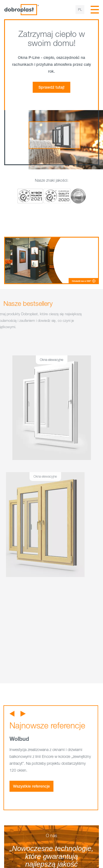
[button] (4, 714)
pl (80, 9)
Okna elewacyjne (45, 360)
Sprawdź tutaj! (51, 87)
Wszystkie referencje (23, 786)
